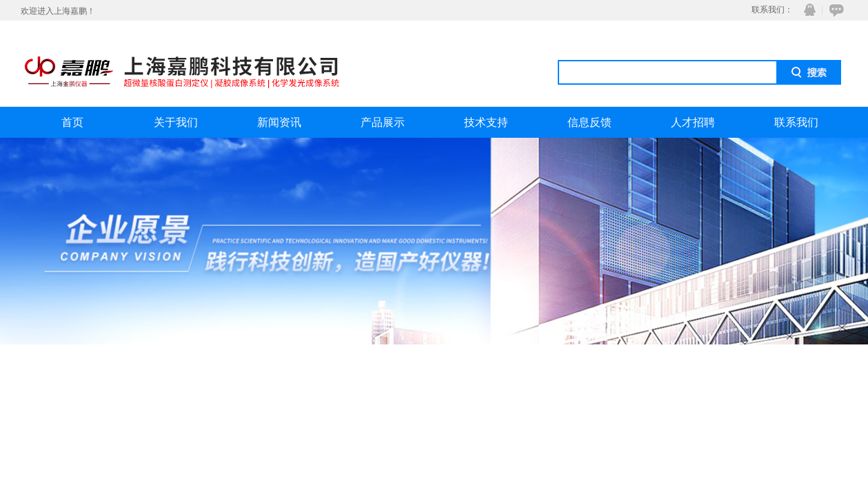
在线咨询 (834, 10)
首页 (72, 122)
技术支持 (486, 122)
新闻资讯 (279, 122)
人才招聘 (693, 122)
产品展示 (383, 122)
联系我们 (796, 122)
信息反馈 (589, 122)
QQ (807, 10)
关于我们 (176, 122)
